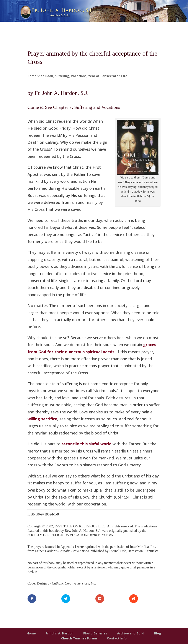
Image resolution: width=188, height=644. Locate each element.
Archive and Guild (131, 633)
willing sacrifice (42, 419)
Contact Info (117, 638)
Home (31, 633)
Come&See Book (40, 76)
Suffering (62, 76)
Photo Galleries (95, 633)
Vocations (79, 76)
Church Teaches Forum (79, 638)
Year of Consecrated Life (108, 76)
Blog (158, 633)
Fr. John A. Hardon (60, 633)
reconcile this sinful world (87, 444)
